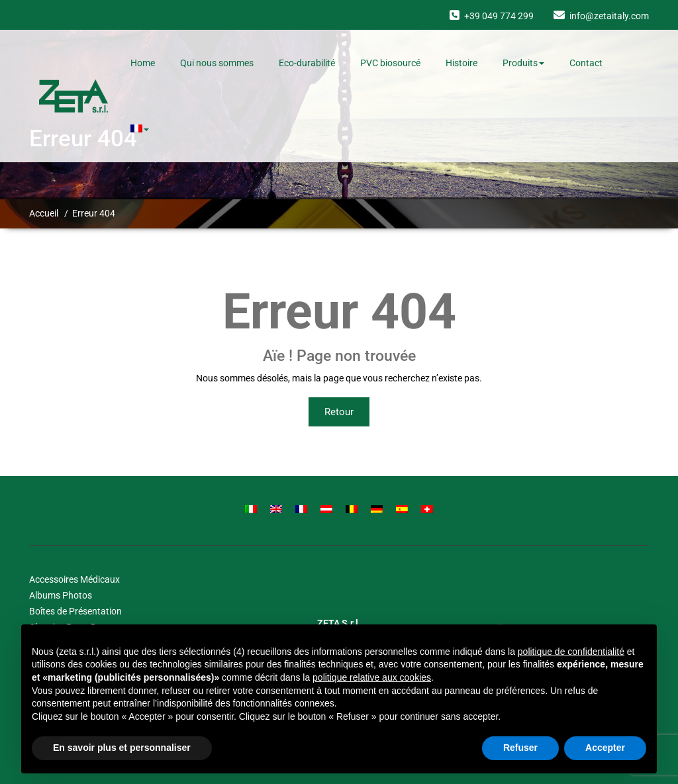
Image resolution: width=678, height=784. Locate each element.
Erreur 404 (94, 213)
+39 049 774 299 (499, 16)
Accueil (44, 213)
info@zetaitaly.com (609, 16)
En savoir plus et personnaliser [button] (122, 748)
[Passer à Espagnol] (402, 509)
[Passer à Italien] (251, 509)
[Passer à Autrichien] (326, 509)
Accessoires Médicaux (74, 579)
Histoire (461, 63)
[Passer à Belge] (352, 509)
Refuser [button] (520, 748)
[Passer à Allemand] (377, 509)
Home (143, 63)
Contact (586, 63)
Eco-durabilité (307, 63)
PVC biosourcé (390, 63)
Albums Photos (61, 595)
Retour (339, 412)
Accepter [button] (605, 748)
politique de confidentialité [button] (571, 652)
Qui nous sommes (217, 63)
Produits (523, 63)
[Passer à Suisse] (427, 509)
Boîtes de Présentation (75, 611)
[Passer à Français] (301, 509)
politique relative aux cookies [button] (372, 677)
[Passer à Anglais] (276, 509)
